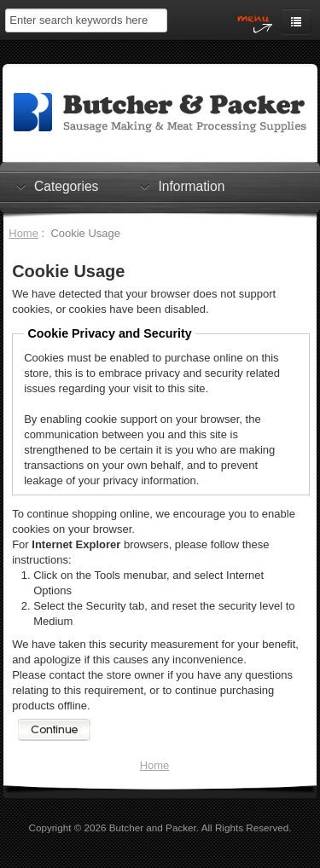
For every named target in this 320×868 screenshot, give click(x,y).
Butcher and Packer (153, 827)
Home (23, 233)
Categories (66, 186)
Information (191, 186)
